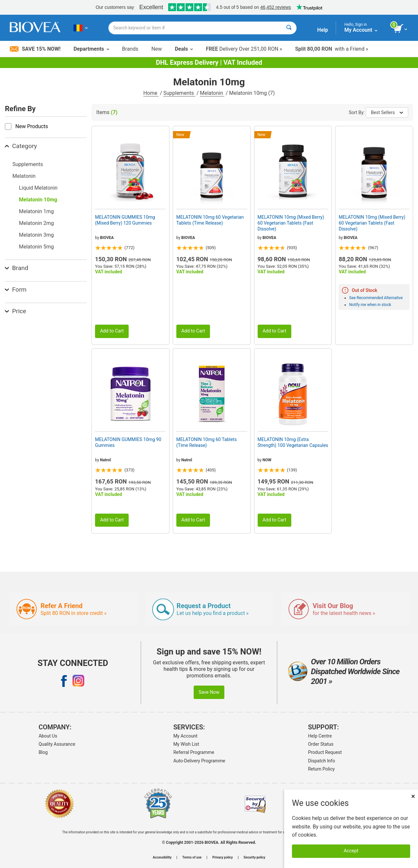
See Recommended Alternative (376, 298)
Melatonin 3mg (36, 235)
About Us (48, 736)
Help (322, 30)
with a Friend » (332, 49)
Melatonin (212, 93)
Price (16, 311)
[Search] (289, 28)
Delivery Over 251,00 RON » (244, 49)
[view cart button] (401, 29)
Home (151, 93)
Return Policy (321, 769)
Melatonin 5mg (36, 247)
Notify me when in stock (370, 305)
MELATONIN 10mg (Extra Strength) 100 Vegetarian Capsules (293, 442)
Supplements (179, 93)
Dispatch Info (322, 761)
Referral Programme (194, 752)
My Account (185, 736)
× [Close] (413, 796)
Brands (130, 49)
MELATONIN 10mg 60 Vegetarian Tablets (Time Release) (210, 220)
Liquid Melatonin (38, 188)
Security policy (254, 858)
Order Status (321, 744)
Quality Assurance (57, 744)
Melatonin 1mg (36, 211)
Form (16, 289)
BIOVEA (107, 238)
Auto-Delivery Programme (199, 761)
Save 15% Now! (35, 49)
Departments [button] (91, 49)
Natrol (105, 460)
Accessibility (162, 858)
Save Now (209, 692)
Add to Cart (112, 331)
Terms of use (192, 858)
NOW (267, 460)
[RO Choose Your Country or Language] (80, 28)
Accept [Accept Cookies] (351, 851)
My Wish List (186, 744)
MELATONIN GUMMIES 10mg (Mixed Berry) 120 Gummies (125, 220)
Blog (43, 752)
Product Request (325, 752)
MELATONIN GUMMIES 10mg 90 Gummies (128, 442)
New (157, 49)
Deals (184, 49)
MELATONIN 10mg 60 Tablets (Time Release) (207, 442)
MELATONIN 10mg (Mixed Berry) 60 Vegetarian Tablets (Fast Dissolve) (291, 223)
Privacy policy (223, 858)
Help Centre (320, 736)
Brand (16, 268)
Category (21, 146)
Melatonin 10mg (38, 200)
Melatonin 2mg (36, 223)
